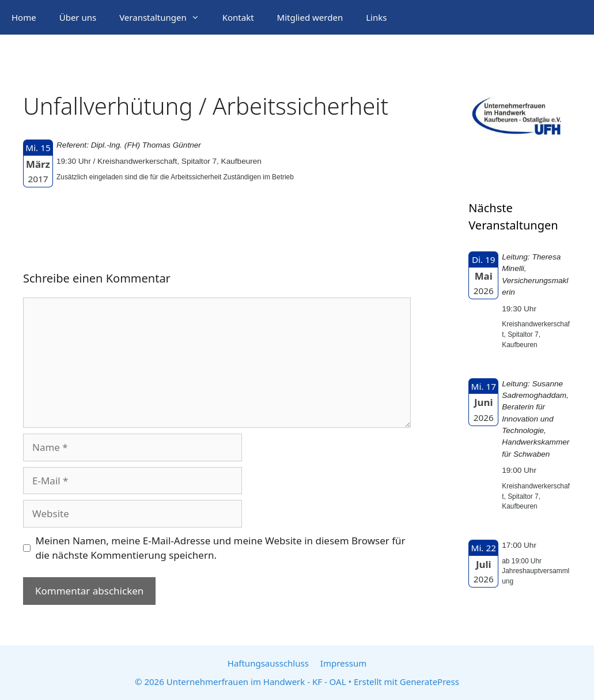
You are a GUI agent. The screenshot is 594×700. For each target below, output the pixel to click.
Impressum (343, 663)
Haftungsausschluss (268, 663)
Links (376, 17)
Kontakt (238, 17)
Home (24, 17)
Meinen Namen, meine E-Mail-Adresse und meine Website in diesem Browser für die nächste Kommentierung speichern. (221, 548)
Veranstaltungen (165, 17)
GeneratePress (430, 682)
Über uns (78, 17)
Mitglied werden (310, 17)
